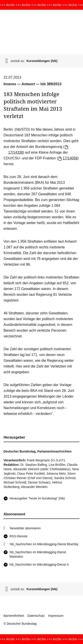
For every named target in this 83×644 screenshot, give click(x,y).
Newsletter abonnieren (25, 528)
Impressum (56, 616)
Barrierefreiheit (14, 616)
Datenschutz (36, 616)
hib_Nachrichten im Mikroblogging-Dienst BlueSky (44, 544)
